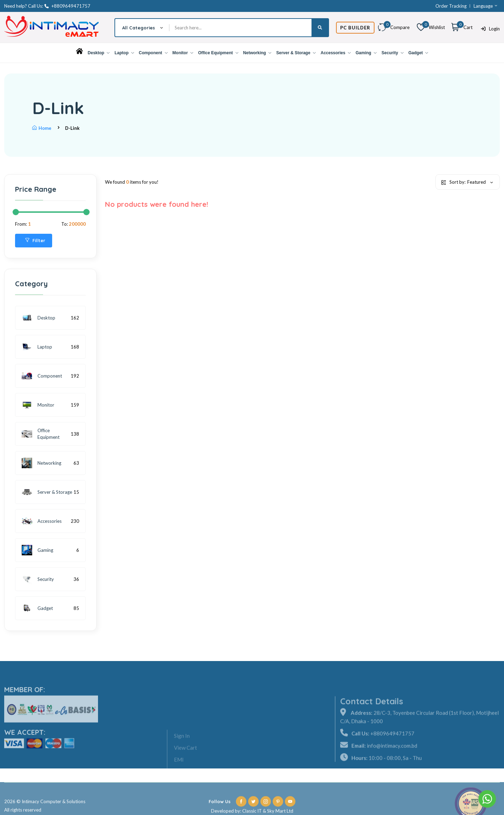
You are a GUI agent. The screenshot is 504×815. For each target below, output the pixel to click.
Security (393, 53)
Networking (257, 53)
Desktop (99, 53)
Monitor (183, 53)
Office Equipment (218, 53)
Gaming (366, 53)
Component (153, 53)
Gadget (418, 53)
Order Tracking (451, 6)
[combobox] (142, 28)
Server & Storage (296, 53)
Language (486, 6)
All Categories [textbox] (139, 28)
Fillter (35, 241)
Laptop (124, 53)
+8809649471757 (67, 6)
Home (42, 128)
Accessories (336, 53)
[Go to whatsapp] (487, 799)
